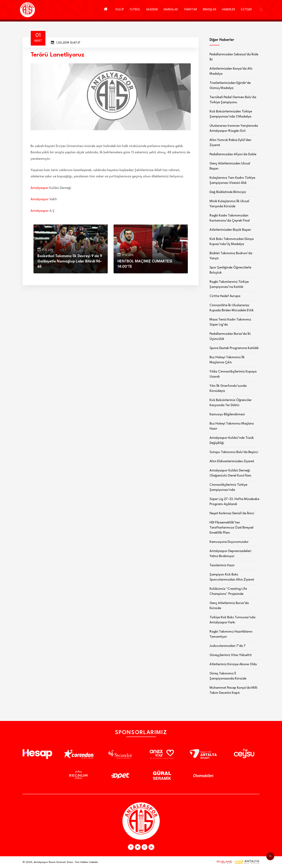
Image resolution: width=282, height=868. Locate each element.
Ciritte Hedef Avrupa (225, 296)
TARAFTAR (190, 10)
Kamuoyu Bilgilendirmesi (227, 414)
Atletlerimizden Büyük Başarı (230, 230)
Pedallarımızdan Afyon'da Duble (233, 154)
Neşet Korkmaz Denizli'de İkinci (232, 513)
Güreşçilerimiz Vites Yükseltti (231, 655)
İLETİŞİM (246, 10)
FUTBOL (135, 10)
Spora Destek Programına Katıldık (234, 348)
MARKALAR (171, 10)
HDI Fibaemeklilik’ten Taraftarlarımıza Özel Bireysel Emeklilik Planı (231, 528)
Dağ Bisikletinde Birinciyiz (228, 192)
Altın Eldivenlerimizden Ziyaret (232, 461)
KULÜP (120, 10)
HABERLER (229, 10)
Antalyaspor (40, 188)
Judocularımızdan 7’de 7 (228, 646)
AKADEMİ (152, 10)
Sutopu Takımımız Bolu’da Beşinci (234, 452)
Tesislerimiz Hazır (222, 565)
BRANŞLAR (210, 10)
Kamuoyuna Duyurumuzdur (229, 542)
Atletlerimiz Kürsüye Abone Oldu (233, 664)
